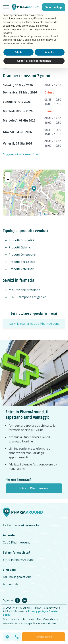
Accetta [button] (50, 52)
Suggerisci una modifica (20, 154)
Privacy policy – (38, 611)
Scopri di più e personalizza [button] (34, 61)
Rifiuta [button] (18, 52)
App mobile (11, 584)
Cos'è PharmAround (17, 542)
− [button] (8, 180)
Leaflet (47, 214)
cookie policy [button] (36, 15)
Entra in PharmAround (18, 560)
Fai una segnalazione (17, 577)
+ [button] (8, 174)
